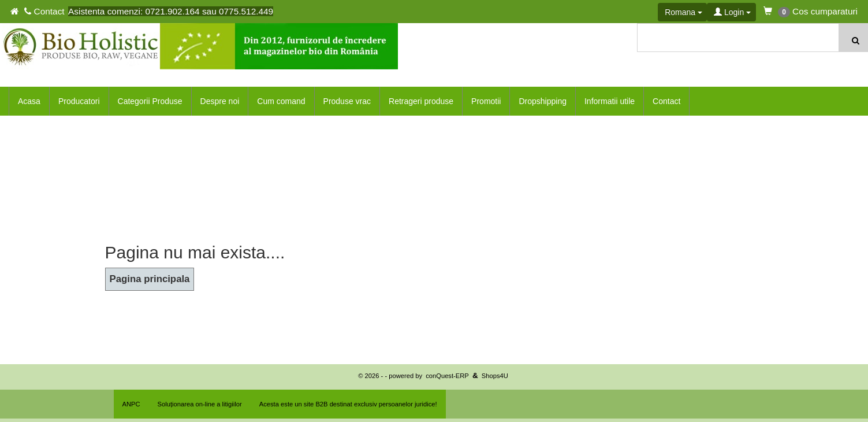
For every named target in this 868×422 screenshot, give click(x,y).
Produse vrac (347, 101)
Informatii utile (610, 101)
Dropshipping (543, 101)
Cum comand (281, 101)
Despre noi (220, 101)
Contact (666, 101)
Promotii (486, 101)
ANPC (131, 404)
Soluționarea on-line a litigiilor (200, 404)
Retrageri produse (421, 101)
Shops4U (495, 376)
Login (732, 12)
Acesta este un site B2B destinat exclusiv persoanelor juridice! (348, 404)
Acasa (29, 101)
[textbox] (739, 38)
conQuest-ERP (447, 376)
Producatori (79, 101)
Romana (683, 12)
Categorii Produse (150, 101)
